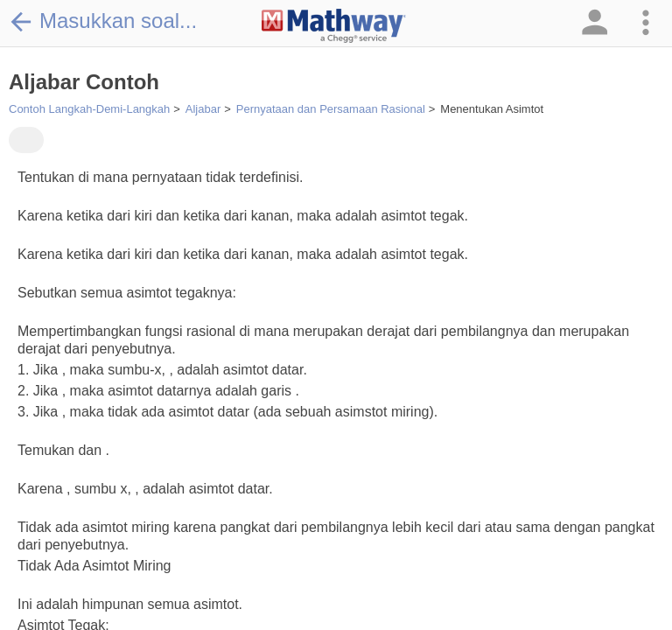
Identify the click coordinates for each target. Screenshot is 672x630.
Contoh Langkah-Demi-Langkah (89, 109)
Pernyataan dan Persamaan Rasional (331, 109)
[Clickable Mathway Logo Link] (334, 26)
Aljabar (203, 109)
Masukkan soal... (103, 21)
